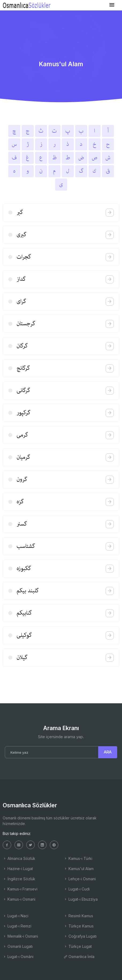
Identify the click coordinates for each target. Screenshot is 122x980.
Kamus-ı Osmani (19, 899)
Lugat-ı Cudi (77, 889)
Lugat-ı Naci (16, 916)
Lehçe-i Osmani (80, 879)
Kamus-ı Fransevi (20, 889)
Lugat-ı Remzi (17, 926)
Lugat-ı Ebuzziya (81, 899)
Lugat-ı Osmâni (18, 957)
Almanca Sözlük (19, 858)
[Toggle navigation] (112, 5)
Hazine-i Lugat (18, 869)
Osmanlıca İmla (79, 957)
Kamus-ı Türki (78, 858)
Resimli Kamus (78, 916)
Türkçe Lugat (78, 946)
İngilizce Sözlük (19, 879)
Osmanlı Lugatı (18, 946)
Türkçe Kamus (79, 926)
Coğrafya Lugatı (80, 936)
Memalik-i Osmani (20, 936)
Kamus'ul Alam (79, 869)
